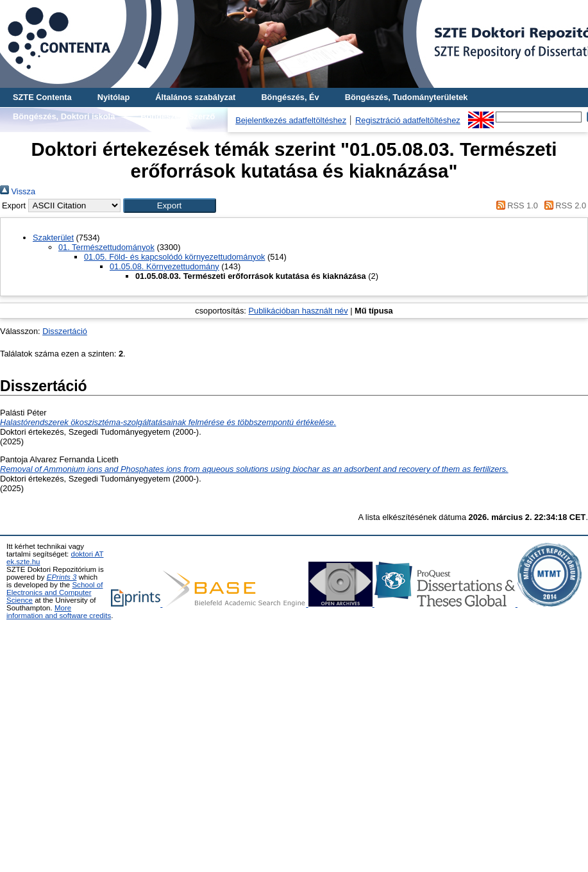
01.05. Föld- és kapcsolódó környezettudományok (174, 257)
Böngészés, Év (290, 97)
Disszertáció (65, 331)
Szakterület (53, 238)
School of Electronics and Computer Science (55, 592)
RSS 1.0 (515, 205)
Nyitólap (113, 97)
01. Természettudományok (106, 247)
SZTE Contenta (42, 97)
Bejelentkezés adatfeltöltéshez (291, 120)
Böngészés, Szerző (178, 116)
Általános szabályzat (195, 97)
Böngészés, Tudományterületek (407, 97)
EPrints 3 (62, 577)
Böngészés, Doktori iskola (64, 116)
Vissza (18, 191)
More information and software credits (59, 612)
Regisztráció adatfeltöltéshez (408, 120)
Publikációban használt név (298, 311)
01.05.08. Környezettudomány (164, 266)
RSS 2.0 (563, 205)
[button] (170, 205)
